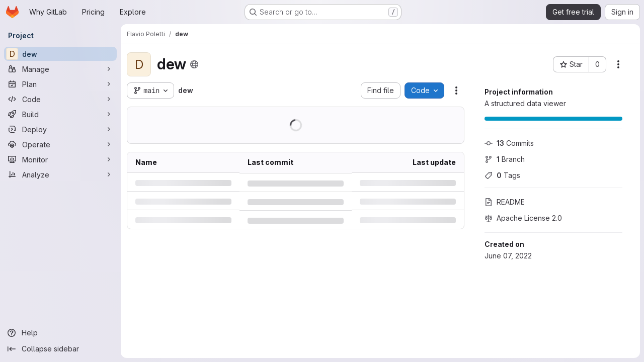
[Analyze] (60, 174)
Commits (509, 143)
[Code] (60, 99)
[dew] (60, 54)
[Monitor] (60, 159)
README (505, 202)
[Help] (60, 333)
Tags (502, 175)
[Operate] (60, 144)
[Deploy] (60, 129)
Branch (505, 159)
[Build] (60, 114)
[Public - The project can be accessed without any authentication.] (194, 64)
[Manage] (60, 69)
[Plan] (60, 84)
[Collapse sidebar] (60, 349)
